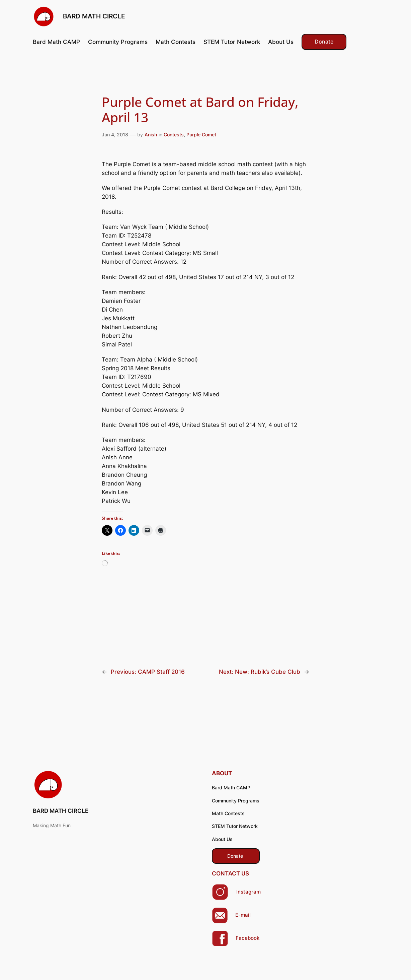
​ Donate (236, 856)
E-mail (243, 915)
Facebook (248, 938)
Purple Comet (201, 135)
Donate (324, 42)
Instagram (249, 892)
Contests (174, 135)
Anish (151, 135)
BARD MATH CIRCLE (94, 16)
